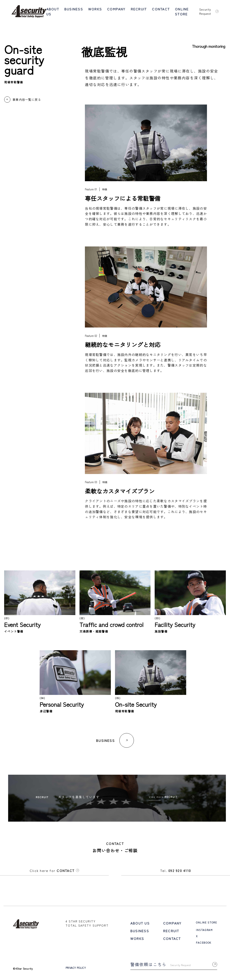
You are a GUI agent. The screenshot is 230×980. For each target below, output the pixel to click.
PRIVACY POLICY (92, 961)
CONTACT (161, 9)
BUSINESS (74, 9)
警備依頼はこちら (175, 958)
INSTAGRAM (207, 926)
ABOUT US (53, 11)
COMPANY (116, 9)
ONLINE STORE (182, 11)
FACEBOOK (206, 937)
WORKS (95, 9)
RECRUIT (139, 9)
